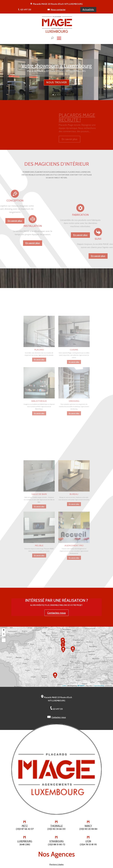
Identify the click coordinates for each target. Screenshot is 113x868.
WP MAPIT (81, 686)
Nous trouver (57, 87)
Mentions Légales (57, 864)
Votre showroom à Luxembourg (57, 70)
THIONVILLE (56, 826)
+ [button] (4, 630)
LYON (88, 841)
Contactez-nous (57, 613)
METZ (25, 826)
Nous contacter (58, 10)
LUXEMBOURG (25, 841)
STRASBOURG (57, 841)
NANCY (88, 826)
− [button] (4, 634)
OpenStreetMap (99, 686)
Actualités (88, 9)
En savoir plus (80, 254)
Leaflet (64, 686)
